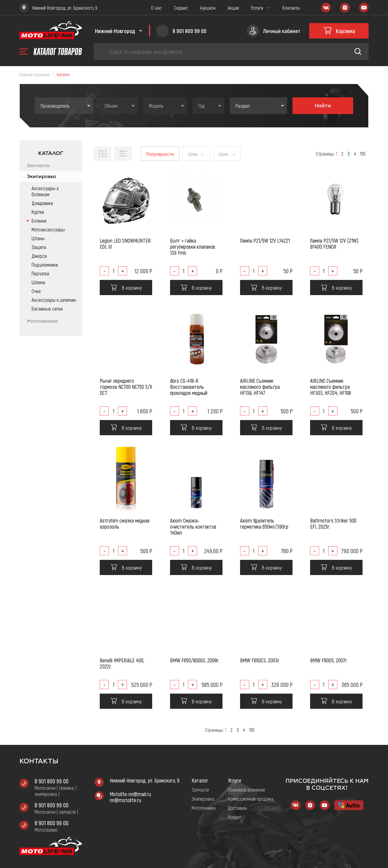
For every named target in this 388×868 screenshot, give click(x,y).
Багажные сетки (47, 308)
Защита (39, 247)
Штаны (38, 238)
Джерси (39, 256)
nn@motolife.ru (125, 800)
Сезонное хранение (247, 789)
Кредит (234, 817)
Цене (193, 154)
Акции (233, 8)
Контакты (291, 8)
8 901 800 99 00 (52, 781)
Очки (36, 291)
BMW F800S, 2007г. (329, 660)
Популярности (160, 154)
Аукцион (208, 8)
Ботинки (39, 220)
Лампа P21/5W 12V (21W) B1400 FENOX (334, 244)
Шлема (38, 282)
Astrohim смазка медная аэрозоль (125, 523)
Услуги (257, 8)
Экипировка (41, 177)
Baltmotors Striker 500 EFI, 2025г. (333, 523)
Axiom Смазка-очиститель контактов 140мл (193, 527)
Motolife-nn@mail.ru (130, 794)
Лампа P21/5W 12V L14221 (265, 241)
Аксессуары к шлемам (54, 300)
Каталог (200, 780)
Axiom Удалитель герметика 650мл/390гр (264, 523)
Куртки (38, 212)
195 (363, 154)
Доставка (237, 808)
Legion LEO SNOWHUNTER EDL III (125, 244)
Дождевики (42, 203)
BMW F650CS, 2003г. (260, 660)
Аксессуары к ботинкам (45, 191)
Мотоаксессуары (48, 229)
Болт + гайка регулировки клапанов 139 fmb (193, 247)
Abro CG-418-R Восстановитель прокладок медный (189, 387)
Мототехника (42, 321)
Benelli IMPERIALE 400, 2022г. (122, 663)
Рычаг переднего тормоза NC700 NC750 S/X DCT (126, 387)
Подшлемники (45, 264)
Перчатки (40, 273)
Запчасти (38, 166)
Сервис (181, 8)
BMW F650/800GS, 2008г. (195, 660)
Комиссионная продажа (251, 799)
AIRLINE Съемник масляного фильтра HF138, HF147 (260, 387)
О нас (156, 8)
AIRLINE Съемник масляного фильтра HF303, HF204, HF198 (331, 387)
